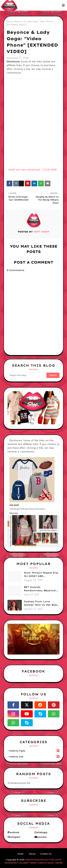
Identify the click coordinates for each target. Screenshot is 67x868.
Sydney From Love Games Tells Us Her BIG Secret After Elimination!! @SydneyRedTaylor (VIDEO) (40, 603)
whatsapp (42, 832)
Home (10, 21)
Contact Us (46, 854)
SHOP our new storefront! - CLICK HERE (33, 170)
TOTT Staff (41, 232)
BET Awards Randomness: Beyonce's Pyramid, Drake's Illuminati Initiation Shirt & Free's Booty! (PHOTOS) (41, 589)
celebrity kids (34, 757)
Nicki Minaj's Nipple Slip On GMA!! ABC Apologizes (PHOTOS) (41, 575)
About (32, 854)
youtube (42, 837)
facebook (14, 832)
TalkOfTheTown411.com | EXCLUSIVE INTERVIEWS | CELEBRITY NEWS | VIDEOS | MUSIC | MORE (33, 861)
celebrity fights (34, 751)
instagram (15, 837)
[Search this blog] (27, 375)
